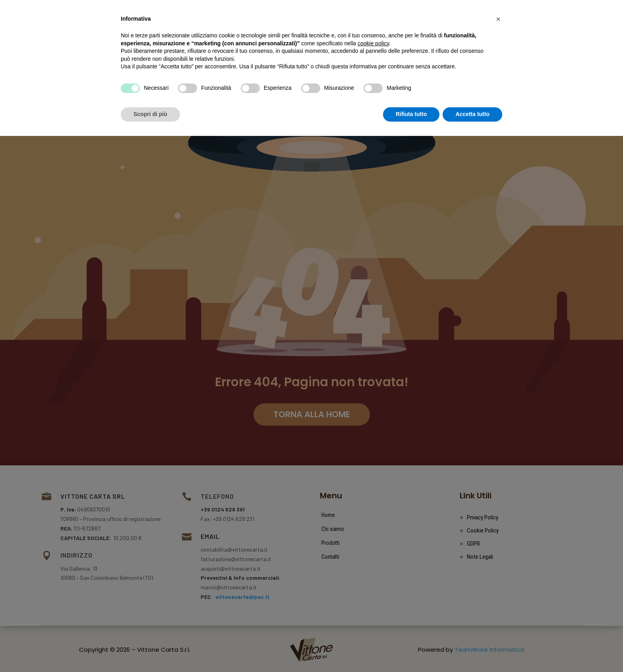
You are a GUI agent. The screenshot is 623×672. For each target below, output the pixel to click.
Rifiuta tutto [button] (411, 650)
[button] (498, 555)
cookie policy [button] (373, 579)
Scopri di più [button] (150, 650)
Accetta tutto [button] (472, 650)
